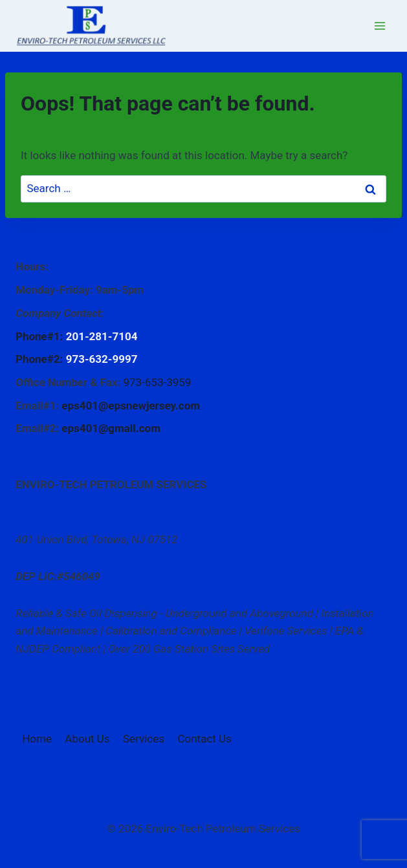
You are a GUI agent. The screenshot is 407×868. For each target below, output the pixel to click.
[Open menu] (379, 26)
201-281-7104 (102, 336)
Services (144, 739)
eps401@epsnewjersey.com (131, 406)
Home (37, 739)
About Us (87, 739)
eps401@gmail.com (111, 428)
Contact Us (204, 739)
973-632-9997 (102, 359)
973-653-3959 (157, 382)
